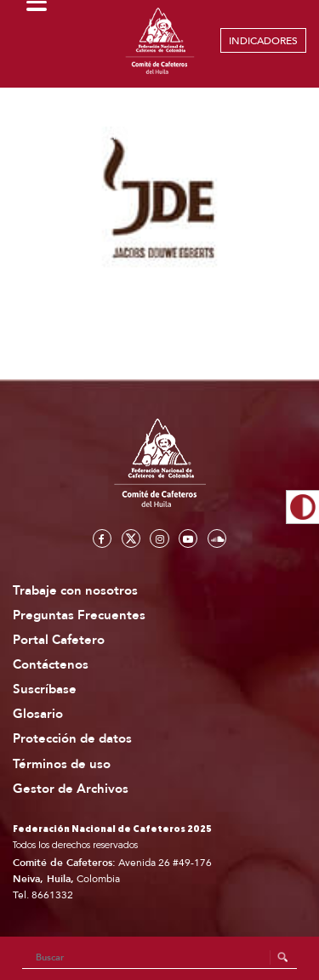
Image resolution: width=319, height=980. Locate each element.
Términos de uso (62, 764)
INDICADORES (263, 41)
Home (34, 134)
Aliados (87, 134)
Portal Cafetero (59, 640)
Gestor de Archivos (71, 789)
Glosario (38, 714)
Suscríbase (45, 689)
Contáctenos (51, 665)
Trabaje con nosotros (75, 591)
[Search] (160, 958)
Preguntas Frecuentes (79, 615)
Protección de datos (72, 739)
